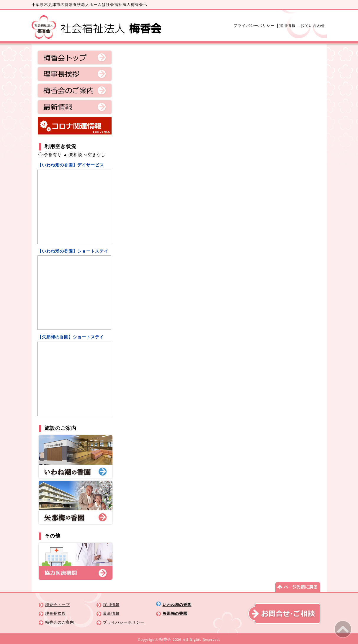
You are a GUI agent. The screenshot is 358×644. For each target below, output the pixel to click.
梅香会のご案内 (75, 91)
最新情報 (75, 107)
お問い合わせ (313, 26)
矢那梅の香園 (175, 614)
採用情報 (287, 26)
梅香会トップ (75, 58)
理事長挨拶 (75, 74)
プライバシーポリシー (254, 26)
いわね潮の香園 (177, 605)
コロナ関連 (75, 126)
